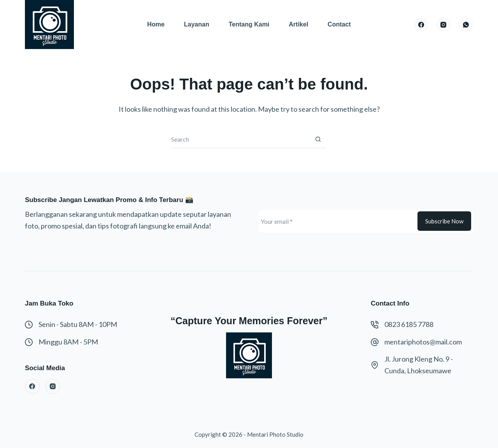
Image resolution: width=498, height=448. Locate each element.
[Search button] (318, 140)
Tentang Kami (249, 24)
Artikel (298, 24)
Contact (339, 24)
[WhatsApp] (466, 25)
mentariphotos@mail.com (423, 342)
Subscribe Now (444, 221)
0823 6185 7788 (409, 324)
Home (156, 24)
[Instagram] (444, 25)
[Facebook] (421, 25)
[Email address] (337, 221)
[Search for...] (240, 140)
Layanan (197, 24)
